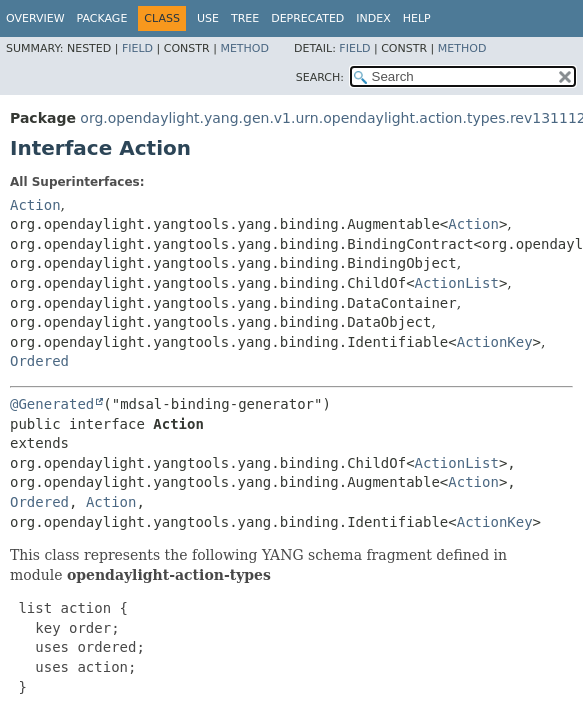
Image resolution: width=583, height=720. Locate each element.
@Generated (52, 404)
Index (373, 18)
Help (417, 18)
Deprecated (307, 18)
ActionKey (495, 342)
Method (244, 48)
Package (102, 18)
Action (35, 205)
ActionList (457, 283)
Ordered (39, 361)
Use (208, 18)
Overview (35, 18)
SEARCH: (320, 77)
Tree (245, 18)
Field (137, 48)
